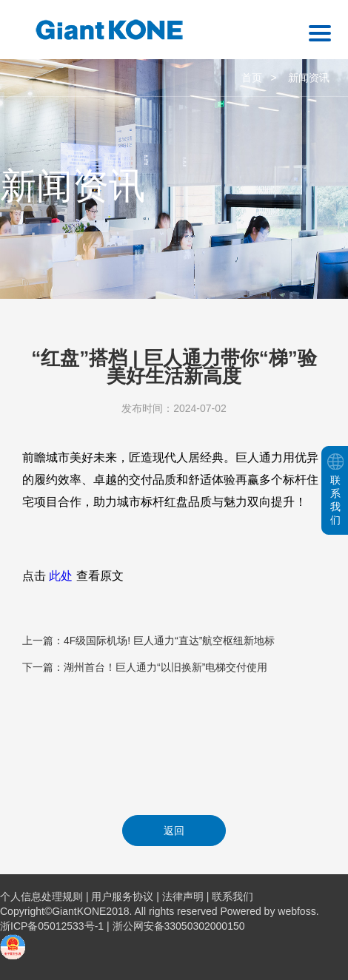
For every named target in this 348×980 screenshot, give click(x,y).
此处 (61, 576)
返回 (174, 831)
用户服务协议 (122, 896)
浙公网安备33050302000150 (179, 926)
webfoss (297, 911)
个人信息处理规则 (41, 896)
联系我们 (232, 896)
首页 (252, 78)
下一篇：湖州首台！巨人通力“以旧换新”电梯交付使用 (145, 667)
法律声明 (183, 896)
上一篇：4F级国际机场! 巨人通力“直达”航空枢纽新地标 (148, 641)
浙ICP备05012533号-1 (53, 926)
